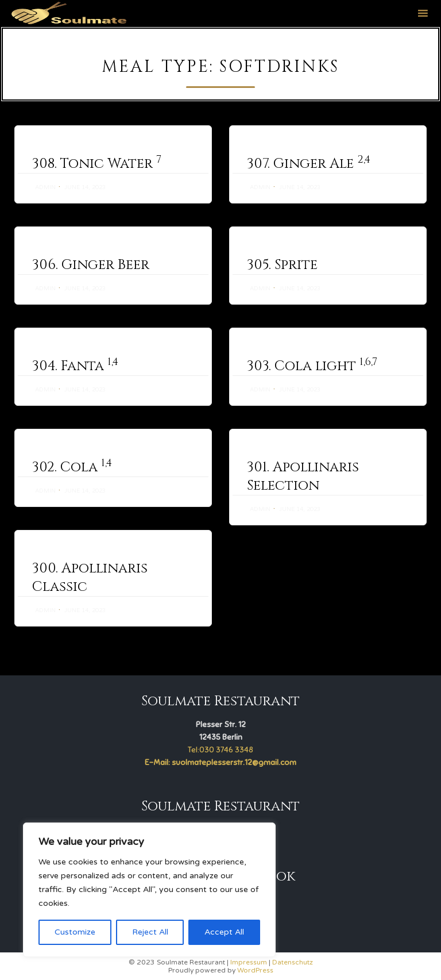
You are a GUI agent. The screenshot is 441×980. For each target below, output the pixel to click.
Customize (75, 932)
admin (45, 187)
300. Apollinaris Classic (90, 595)
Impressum (249, 962)
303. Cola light (312, 366)
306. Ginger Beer (91, 265)
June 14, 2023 (85, 187)
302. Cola (72, 467)
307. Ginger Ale (309, 164)
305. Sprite (282, 265)
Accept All (224, 932)
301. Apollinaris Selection (303, 481)
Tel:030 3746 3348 (220, 750)
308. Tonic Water (97, 164)
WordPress (255, 970)
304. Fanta (75, 366)
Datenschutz (293, 962)
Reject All (150, 932)
